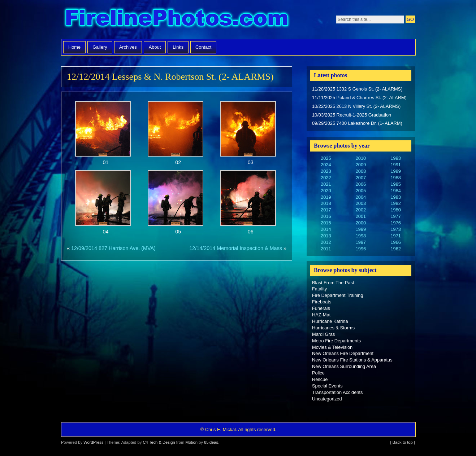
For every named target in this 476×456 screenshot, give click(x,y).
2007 (361, 178)
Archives (128, 47)
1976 (395, 223)
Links (178, 47)
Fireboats (322, 302)
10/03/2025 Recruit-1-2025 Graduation (352, 115)
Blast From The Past (333, 283)
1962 (395, 249)
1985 (395, 184)
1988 (395, 178)
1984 (395, 191)
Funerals (321, 308)
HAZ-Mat (321, 315)
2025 (326, 158)
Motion (191, 442)
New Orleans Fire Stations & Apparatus (352, 360)
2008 (361, 171)
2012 (326, 242)
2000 (361, 223)
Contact (203, 47)
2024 (326, 165)
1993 (395, 158)
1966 (395, 242)
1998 (361, 236)
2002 (361, 210)
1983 (395, 197)
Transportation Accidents (337, 392)
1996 (361, 249)
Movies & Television (332, 347)
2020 (326, 191)
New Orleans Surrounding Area (344, 366)
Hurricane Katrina (330, 321)
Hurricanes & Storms (333, 328)
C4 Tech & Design (159, 442)
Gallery (100, 47)
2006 (361, 184)
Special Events (327, 386)
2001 (361, 216)
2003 (361, 203)
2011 (326, 249)
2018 (326, 203)
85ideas (211, 442)
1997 (361, 242)
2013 (326, 236)
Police (318, 373)
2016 (326, 216)
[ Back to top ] (403, 442)
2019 (326, 197)
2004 (361, 197)
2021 (326, 184)
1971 (395, 236)
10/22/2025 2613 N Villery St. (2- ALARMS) (356, 106)
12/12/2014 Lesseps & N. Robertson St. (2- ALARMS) (170, 77)
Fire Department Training (338, 295)
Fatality (319, 289)
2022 (326, 178)
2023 (326, 171)
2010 (361, 158)
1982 (395, 203)
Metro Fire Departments (336, 341)
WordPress (93, 442)
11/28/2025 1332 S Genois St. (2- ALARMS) (357, 89)
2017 (326, 210)
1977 (395, 216)
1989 (395, 171)
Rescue (320, 379)
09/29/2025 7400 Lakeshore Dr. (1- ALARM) (357, 123)
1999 (361, 229)
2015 (326, 223)
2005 (361, 191)
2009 (361, 165)
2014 (326, 229)
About (155, 47)
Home (74, 47)
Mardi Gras (323, 334)
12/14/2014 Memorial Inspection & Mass (236, 248)
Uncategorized (327, 399)
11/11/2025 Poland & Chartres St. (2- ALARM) (359, 98)
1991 (395, 165)
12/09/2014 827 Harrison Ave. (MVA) (113, 248)
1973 (395, 229)
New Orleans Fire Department (343, 353)
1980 (395, 210)
